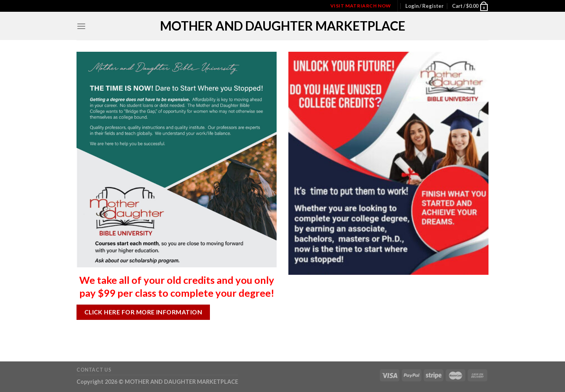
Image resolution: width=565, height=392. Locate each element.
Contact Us (94, 370)
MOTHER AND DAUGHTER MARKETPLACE (283, 26)
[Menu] (81, 26)
